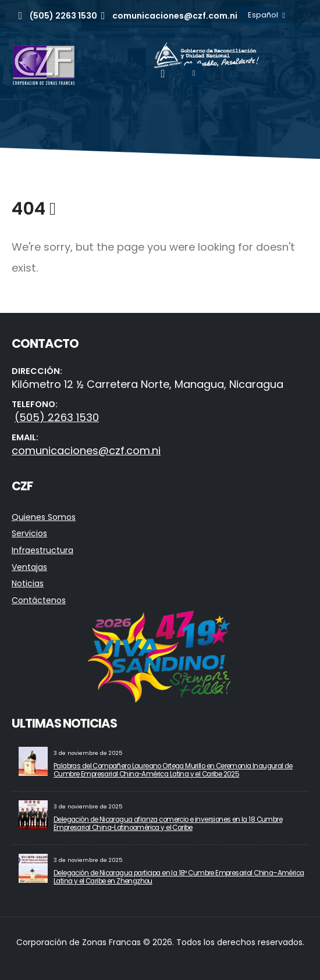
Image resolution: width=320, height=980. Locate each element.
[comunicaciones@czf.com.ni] (168, 16)
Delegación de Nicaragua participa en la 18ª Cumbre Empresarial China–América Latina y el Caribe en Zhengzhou (179, 877)
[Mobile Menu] (194, 73)
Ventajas (29, 567)
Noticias (28, 583)
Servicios (29, 533)
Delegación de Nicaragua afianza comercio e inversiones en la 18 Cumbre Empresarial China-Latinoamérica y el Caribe (168, 824)
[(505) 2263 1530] (56, 16)
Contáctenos (39, 600)
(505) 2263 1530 (57, 417)
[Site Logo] (44, 65)
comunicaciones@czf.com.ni (86, 450)
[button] (163, 74)
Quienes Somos (44, 517)
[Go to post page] (33, 761)
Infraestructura (42, 550)
